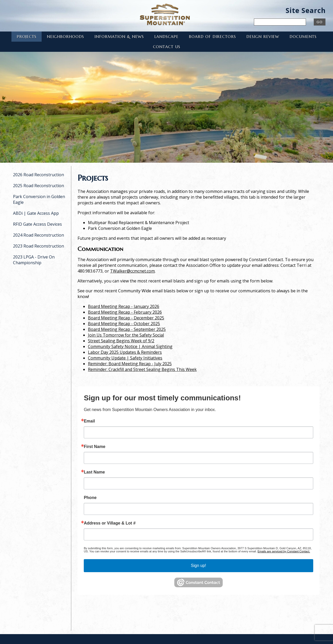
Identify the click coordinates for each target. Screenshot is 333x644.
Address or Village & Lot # (110, 523)
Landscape (166, 37)
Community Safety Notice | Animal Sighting (130, 346)
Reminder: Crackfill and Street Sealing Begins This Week (142, 369)
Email (89, 421)
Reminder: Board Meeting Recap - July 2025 (130, 364)
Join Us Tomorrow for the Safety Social (126, 335)
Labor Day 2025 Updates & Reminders (125, 352)
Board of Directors (212, 37)
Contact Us (167, 47)
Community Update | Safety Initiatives (125, 358)
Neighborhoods (65, 37)
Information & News (119, 37)
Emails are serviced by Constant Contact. (284, 551)
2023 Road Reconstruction (39, 246)
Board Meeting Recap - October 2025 (124, 324)
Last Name (94, 472)
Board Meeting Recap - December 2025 (126, 318)
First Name (95, 447)
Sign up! (199, 566)
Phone (90, 498)
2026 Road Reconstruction (39, 175)
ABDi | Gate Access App (36, 213)
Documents (303, 37)
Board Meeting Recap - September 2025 (127, 329)
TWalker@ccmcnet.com (132, 271)
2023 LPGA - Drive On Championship (34, 260)
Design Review (263, 37)
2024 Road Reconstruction (39, 235)
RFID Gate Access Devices (37, 224)
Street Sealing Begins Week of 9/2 (121, 341)
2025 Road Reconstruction (39, 186)
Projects (27, 37)
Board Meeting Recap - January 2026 (124, 306)
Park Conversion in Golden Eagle (39, 199)
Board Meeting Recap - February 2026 (125, 312)
